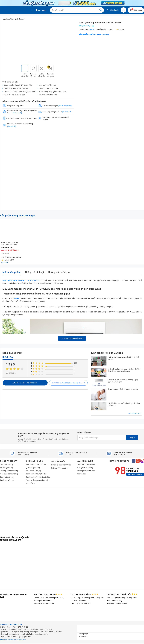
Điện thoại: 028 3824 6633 (44, 603)
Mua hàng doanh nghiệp (9, 474)
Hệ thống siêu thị (6, 468)
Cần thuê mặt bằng (7, 477)
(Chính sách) (17, 113)
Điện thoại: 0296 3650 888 (117, 603)
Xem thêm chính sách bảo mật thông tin (13, 639)
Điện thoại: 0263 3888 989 (81, 603)
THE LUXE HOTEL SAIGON (48, 594)
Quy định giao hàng (33, 468)
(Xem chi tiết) (67, 112)
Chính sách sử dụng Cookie (36, 474)
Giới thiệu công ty (7, 465)
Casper (92, 29)
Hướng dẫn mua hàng (85, 468)
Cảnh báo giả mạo (7, 480)
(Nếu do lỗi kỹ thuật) (65, 106)
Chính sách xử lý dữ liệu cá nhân (38, 477)
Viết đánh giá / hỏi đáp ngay (25, 383)
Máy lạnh (6, 19)
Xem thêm (30, 483)
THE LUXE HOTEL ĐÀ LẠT (84, 594)
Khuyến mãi (81, 474)
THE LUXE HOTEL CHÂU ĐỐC (122, 594)
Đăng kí (132, 438)
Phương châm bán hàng (9, 471)
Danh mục (41, 10)
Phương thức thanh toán (86, 471)
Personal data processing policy (38, 480)
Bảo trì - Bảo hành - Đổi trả (36, 465)
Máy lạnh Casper (18, 19)
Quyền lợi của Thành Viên (61, 465)
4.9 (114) (120, 29)
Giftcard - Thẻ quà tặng (60, 468)
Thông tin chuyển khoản (86, 465)
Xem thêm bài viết (135, 413)
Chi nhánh (112, 10)
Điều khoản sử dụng (33, 471)
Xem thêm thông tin (135, 474)
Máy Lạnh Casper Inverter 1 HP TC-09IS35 (21, 280)
